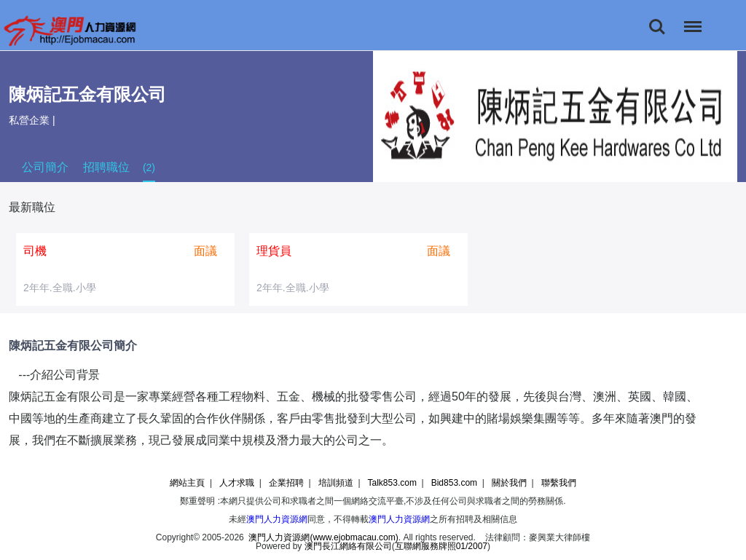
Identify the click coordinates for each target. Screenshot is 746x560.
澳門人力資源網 (277, 519)
